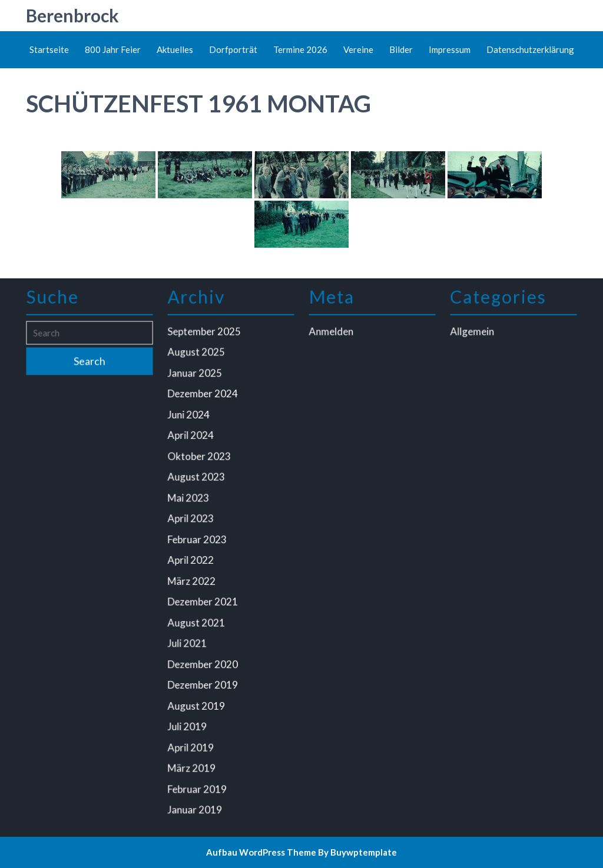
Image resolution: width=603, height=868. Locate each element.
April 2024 (191, 438)
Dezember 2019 (203, 681)
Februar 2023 (198, 540)
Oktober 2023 (200, 458)
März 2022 (192, 580)
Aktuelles (175, 49)
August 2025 (197, 357)
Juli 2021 (188, 640)
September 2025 (205, 337)
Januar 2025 (196, 378)
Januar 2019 (196, 802)
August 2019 (197, 701)
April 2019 (191, 741)
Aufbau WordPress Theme (261, 852)
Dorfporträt (233, 49)
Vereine (358, 49)
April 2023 (191, 519)
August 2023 (197, 479)
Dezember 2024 (203, 398)
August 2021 (197, 620)
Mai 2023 (189, 499)
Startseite (49, 49)
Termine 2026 (300, 49)
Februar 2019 (198, 782)
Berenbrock (72, 15)
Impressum (450, 49)
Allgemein (473, 337)
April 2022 (191, 560)
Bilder (401, 49)
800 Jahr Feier (113, 49)
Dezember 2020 (203, 661)
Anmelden (332, 337)
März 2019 (192, 762)
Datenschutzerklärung (530, 49)
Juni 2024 (190, 418)
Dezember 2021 (203, 600)
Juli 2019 (188, 721)
